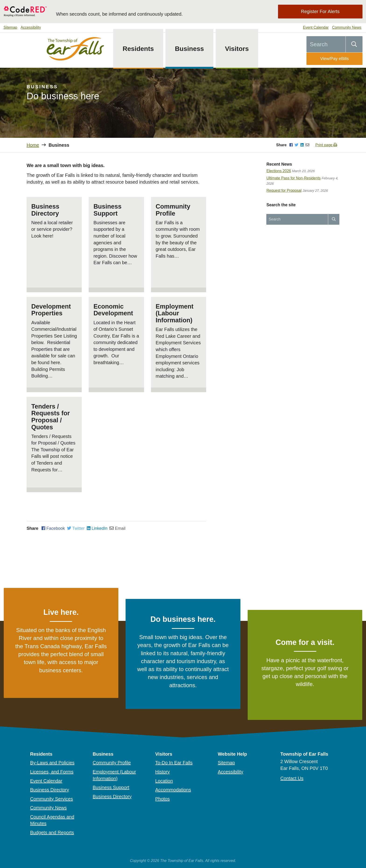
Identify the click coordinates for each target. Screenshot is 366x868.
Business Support (111, 787)
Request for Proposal (284, 190)
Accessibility (31, 27)
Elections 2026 (279, 171)
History (162, 772)
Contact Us (292, 778)
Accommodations (173, 790)
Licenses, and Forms (52, 772)
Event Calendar (316, 27)
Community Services (51, 799)
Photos (162, 799)
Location (164, 781)
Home (33, 145)
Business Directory (50, 790)
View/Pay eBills (335, 59)
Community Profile (112, 763)
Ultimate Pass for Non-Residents (293, 178)
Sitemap (10, 27)
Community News (347, 27)
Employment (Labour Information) (114, 775)
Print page (326, 145)
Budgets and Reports (52, 832)
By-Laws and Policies (52, 763)
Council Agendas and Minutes (52, 820)
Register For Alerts (320, 11)
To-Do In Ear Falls (174, 763)
